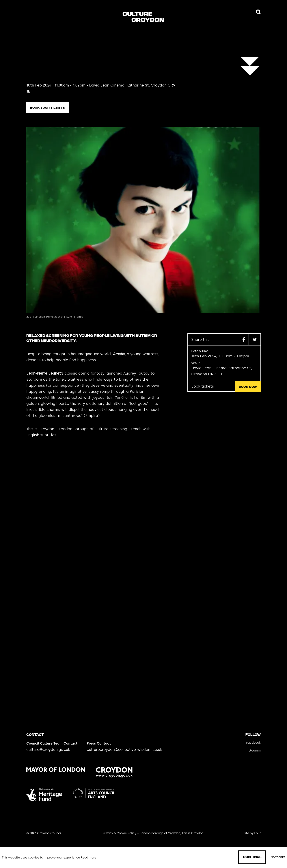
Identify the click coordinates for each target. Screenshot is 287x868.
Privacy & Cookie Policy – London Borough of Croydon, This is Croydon (153, 833)
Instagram (253, 750)
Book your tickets (48, 108)
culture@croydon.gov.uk (48, 749)
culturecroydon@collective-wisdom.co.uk (124, 749)
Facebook (253, 743)
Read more (88, 857)
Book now (248, 387)
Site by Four (252, 833)
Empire (92, 416)
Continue (252, 857)
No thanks (278, 857)
